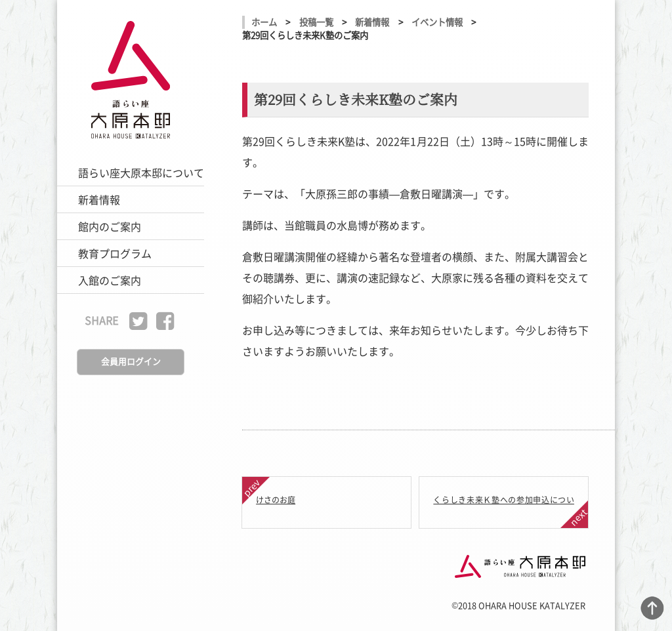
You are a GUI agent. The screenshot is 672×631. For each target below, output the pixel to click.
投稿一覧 (316, 22)
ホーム (264, 22)
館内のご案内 (110, 226)
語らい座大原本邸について (141, 173)
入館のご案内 (110, 280)
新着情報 (99, 199)
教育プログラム (115, 253)
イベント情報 (437, 22)
